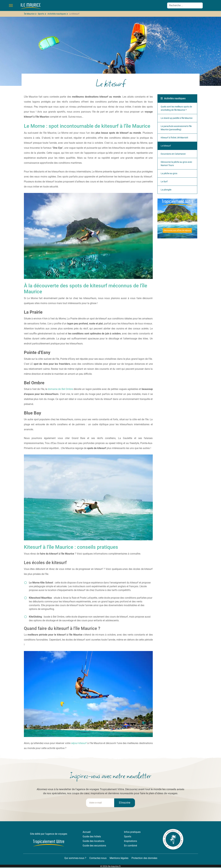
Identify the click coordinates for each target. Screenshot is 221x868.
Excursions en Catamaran (173, 154)
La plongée (166, 190)
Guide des (88, 841)
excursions (100, 846)
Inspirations (130, 841)
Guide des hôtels (92, 836)
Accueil (87, 832)
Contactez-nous (98, 858)
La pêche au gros (169, 173)
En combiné (130, 846)
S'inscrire (125, 803)
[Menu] (11, 5)
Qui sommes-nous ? (75, 858)
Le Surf (164, 182)
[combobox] (185, 5)
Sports (128, 836)
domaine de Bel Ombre (60, 389)
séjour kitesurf (79, 743)
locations (99, 841)
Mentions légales (119, 858)
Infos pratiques (132, 832)
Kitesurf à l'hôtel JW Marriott (174, 138)
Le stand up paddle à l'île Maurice (177, 118)
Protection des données (144, 858)
